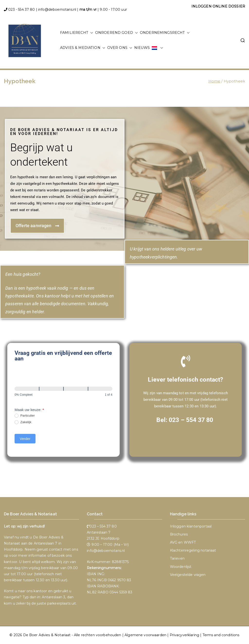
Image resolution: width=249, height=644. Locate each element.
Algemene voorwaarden (145, 635)
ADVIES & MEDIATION (83, 48)
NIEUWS (142, 48)
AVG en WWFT (183, 542)
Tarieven (177, 558)
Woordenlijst (181, 567)
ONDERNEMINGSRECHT (165, 33)
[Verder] (51, 389)
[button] (91, 33)
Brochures (179, 534)
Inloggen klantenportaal (191, 526)
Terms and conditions (221, 635)
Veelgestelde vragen (188, 575)
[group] (63, 393)
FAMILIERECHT (77, 33)
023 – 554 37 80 (191, 420)
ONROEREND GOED (116, 33)
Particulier (25, 416)
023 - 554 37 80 (22, 9)
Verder (25, 439)
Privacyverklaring (185, 635)
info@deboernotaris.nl (57, 9)
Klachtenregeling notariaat (193, 550)
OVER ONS (120, 48)
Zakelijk (23, 422)
